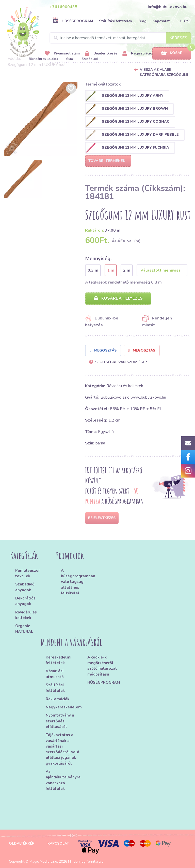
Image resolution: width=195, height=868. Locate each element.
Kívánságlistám (62, 54)
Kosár (172, 53)
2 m (127, 270)
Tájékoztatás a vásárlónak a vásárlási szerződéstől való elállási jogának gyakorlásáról (62, 749)
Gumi (70, 59)
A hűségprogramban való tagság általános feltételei (77, 582)
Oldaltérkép (22, 843)
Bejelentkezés (101, 54)
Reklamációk (58, 699)
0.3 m (93, 270)
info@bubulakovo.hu (168, 7)
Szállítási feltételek (116, 21)
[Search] (120, 38)
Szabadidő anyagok (25, 587)
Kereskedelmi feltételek (59, 660)
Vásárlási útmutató (55, 674)
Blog (142, 21)
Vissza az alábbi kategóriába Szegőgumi (164, 72)
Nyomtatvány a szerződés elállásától (60, 721)
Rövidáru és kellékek (43, 59)
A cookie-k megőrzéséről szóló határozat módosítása (102, 666)
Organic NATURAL (24, 629)
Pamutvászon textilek (28, 573)
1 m (111, 270)
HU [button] (182, 21)
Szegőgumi (90, 59)
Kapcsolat (161, 21)
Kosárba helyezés (118, 298)
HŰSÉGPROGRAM (73, 21)
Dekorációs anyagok (25, 601)
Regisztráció (137, 54)
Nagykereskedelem (64, 707)
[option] (41, 119)
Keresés (178, 38)
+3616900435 (63, 7)
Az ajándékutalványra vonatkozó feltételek (63, 780)
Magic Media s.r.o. (44, 862)
